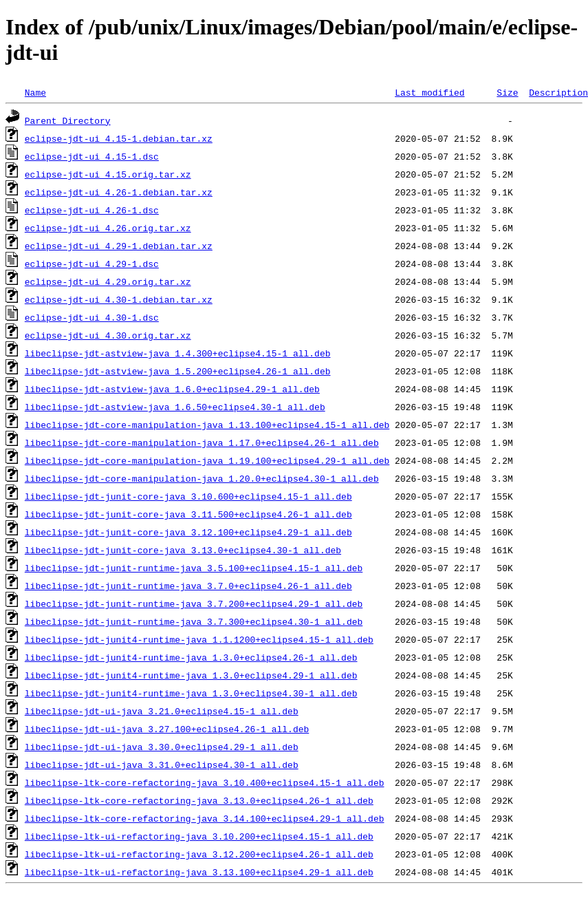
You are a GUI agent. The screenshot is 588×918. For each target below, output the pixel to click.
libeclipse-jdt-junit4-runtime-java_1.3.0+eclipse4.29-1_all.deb (191, 675)
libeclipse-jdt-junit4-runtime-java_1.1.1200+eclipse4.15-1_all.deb (199, 639)
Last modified (429, 92)
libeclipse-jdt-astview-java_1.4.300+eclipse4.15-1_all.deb (178, 353)
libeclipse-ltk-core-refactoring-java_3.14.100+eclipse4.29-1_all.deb (205, 818)
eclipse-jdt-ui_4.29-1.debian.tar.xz (119, 246)
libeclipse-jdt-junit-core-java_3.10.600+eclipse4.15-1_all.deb (188, 496)
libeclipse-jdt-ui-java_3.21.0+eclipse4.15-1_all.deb (162, 711)
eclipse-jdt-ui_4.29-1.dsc (92, 264)
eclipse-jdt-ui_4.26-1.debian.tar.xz (119, 192)
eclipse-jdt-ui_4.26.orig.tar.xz (108, 228)
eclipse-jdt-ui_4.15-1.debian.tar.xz (119, 138)
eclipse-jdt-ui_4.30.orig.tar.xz (108, 335)
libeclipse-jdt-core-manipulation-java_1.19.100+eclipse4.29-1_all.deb (207, 460)
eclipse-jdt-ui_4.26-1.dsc (92, 210)
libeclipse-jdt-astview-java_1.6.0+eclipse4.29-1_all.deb (172, 389)
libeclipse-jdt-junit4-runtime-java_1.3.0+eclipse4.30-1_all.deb (191, 693)
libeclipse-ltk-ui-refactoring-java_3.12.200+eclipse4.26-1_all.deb (199, 854)
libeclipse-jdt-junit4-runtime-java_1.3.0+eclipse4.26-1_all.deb (191, 657)
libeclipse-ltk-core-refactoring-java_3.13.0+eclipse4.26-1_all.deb (199, 800)
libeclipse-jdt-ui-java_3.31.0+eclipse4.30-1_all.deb (162, 765)
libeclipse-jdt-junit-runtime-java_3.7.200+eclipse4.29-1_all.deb (194, 604)
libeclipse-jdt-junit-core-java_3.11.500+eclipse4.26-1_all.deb (188, 514)
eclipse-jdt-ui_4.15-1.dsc (92, 156)
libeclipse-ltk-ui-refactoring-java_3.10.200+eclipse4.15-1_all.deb (199, 836)
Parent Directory (68, 120)
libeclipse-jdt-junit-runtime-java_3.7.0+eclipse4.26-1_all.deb (188, 586)
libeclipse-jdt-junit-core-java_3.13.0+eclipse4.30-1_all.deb (183, 550)
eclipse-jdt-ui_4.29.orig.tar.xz (108, 281)
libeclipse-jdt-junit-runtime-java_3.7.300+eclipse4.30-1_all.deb (194, 621)
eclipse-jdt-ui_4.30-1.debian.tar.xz (119, 299)
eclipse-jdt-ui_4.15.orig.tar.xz (108, 174)
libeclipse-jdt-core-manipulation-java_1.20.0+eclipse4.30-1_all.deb (202, 478)
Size (507, 92)
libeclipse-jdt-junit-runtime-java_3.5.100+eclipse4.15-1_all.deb (194, 568)
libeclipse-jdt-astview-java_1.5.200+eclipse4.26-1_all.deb (178, 371)
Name (35, 92)
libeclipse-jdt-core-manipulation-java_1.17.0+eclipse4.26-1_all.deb (202, 442)
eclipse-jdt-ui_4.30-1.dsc (92, 317)
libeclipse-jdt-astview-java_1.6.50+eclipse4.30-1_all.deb (175, 407)
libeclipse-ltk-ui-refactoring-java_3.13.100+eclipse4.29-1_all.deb (199, 872)
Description (558, 92)
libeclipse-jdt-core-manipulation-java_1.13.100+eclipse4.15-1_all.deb (207, 425)
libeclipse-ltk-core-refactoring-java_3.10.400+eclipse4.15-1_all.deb (205, 782)
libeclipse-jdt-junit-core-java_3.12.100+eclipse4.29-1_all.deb (188, 532)
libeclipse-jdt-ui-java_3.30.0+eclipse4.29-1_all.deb (162, 747)
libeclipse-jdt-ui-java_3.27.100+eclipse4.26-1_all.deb (167, 729)
